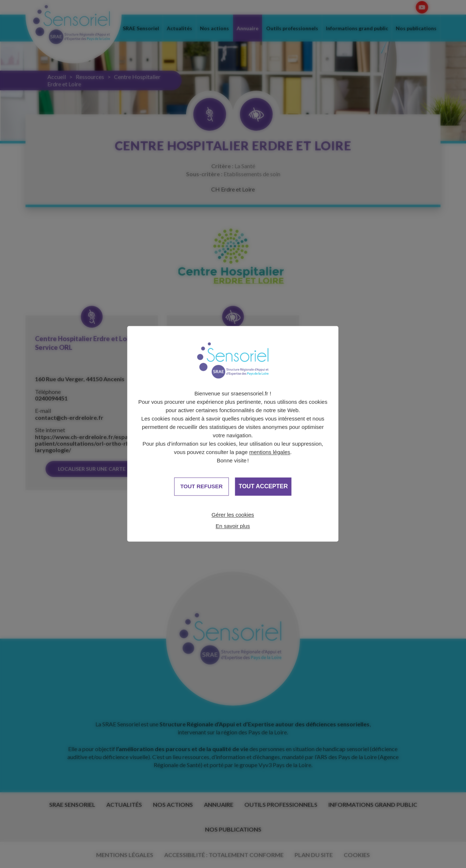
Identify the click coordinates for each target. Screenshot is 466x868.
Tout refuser (201, 486)
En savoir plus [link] (233, 526)
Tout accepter (263, 487)
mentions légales (270, 452)
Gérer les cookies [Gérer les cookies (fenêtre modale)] (233, 515)
